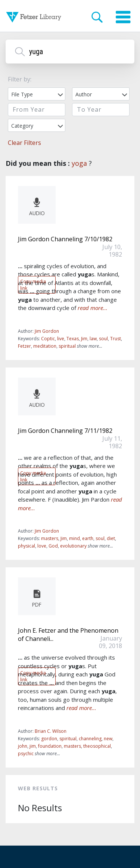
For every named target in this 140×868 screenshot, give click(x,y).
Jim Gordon (47, 331)
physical (27, 546)
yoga (79, 163)
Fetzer (24, 346)
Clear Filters (24, 143)
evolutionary (73, 546)
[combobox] (37, 94)
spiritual (67, 346)
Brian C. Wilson (51, 731)
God (53, 546)
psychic (26, 754)
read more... (93, 308)
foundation (50, 746)
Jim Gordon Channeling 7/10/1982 (65, 239)
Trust (116, 339)
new (108, 739)
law (93, 339)
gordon (49, 739)
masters (50, 538)
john (23, 746)
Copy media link (33, 285)
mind (74, 538)
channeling (90, 739)
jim (33, 746)
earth (88, 538)
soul (103, 339)
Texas (73, 339)
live (61, 339)
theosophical (97, 746)
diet (111, 538)
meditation (45, 346)
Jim (84, 339)
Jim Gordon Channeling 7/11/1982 (65, 431)
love (42, 546)
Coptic (48, 339)
